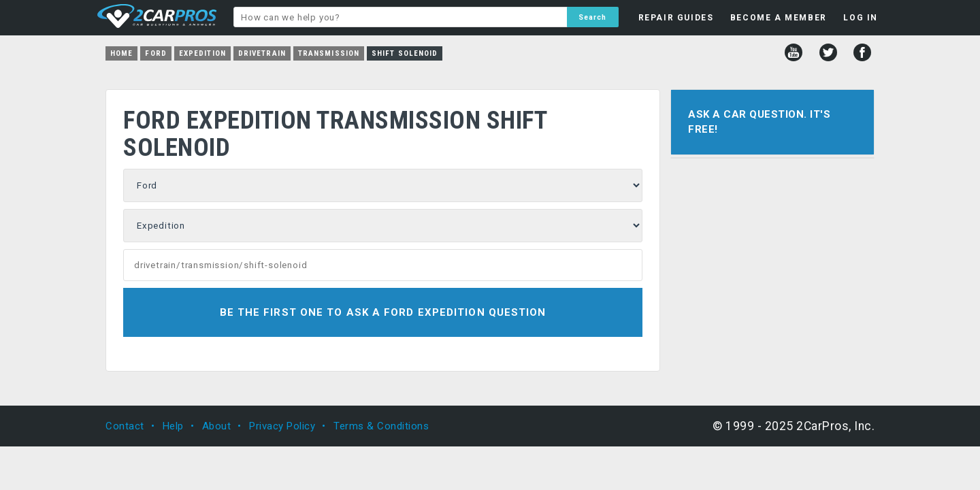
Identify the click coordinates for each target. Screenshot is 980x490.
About (217, 426)
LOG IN (861, 18)
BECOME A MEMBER (779, 18)
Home (121, 53)
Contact (125, 426)
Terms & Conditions (381, 426)
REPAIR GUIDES (676, 18)
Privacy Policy (282, 426)
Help (173, 426)
